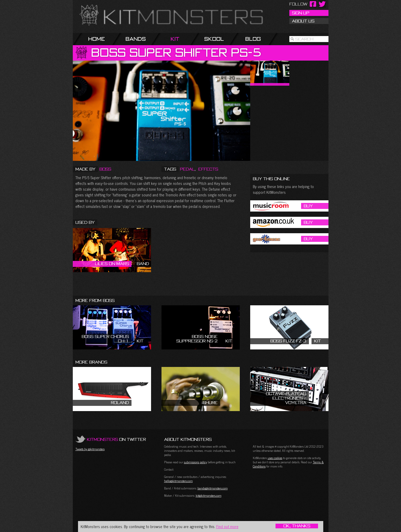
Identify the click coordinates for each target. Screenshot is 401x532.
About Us (303, 21)
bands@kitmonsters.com (213, 488)
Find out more (227, 526)
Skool (214, 39)
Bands (136, 39)
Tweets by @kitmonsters (90, 449)
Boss (105, 169)
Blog (253, 39)
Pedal (187, 169)
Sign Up (301, 13)
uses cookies (275, 458)
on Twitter (116, 439)
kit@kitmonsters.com (209, 495)
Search (304, 39)
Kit (175, 39)
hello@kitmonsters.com (178, 481)
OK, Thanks (297, 526)
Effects (208, 169)
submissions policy (195, 462)
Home (97, 39)
